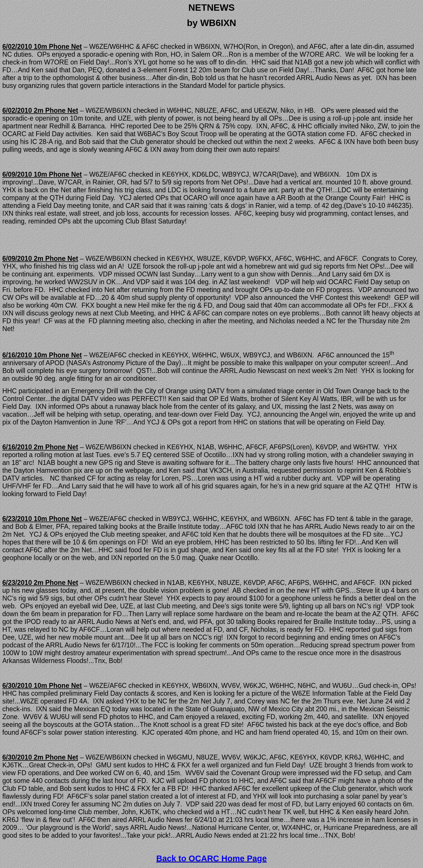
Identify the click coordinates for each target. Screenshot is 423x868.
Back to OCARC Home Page (211, 858)
